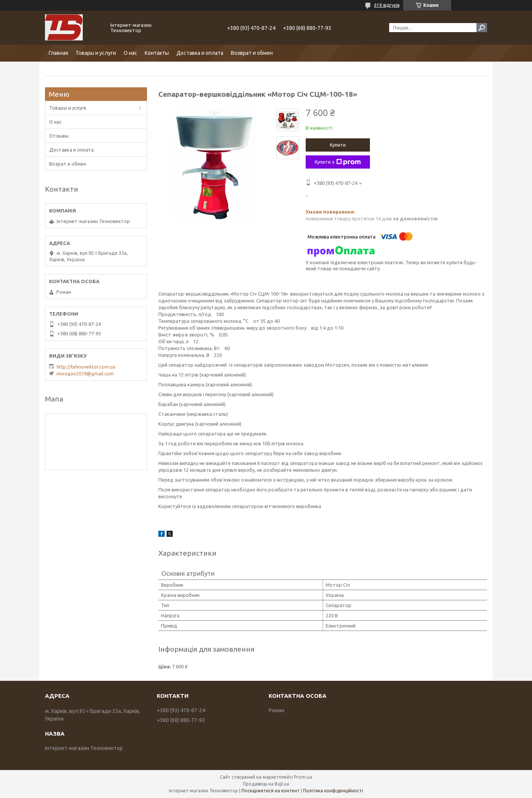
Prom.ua (303, 777)
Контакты (157, 53)
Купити (338, 145)
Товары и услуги (96, 53)
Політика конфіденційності (333, 791)
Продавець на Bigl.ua (266, 784)
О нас (130, 53)
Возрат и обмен (68, 164)
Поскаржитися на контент (271, 791)
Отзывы (59, 136)
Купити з (338, 162)
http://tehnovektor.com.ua (86, 367)
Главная (58, 53)
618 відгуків (387, 5)
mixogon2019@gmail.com (85, 373)
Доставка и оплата (200, 53)
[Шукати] (482, 28)
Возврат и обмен (252, 53)
